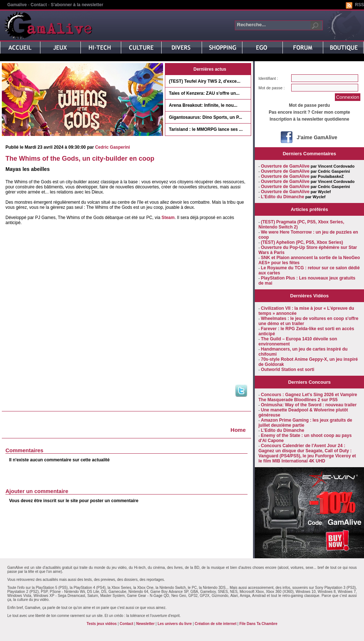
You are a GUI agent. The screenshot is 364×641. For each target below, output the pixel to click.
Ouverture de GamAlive (285, 166)
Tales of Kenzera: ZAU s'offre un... (204, 93)
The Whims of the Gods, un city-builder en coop (80, 159)
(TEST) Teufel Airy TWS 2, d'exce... (205, 81)
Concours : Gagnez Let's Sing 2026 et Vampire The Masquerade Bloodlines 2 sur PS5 (308, 397)
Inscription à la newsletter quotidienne (310, 119)
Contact (39, 5)
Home (238, 430)
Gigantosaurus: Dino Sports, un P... (205, 117)
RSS (359, 5)
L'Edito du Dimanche (283, 197)
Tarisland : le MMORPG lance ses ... (206, 129)
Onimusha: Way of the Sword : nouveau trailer (309, 405)
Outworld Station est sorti (288, 370)
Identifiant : (268, 78)
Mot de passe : (272, 88)
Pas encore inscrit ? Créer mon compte (309, 112)
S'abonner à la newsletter (77, 5)
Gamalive (17, 5)
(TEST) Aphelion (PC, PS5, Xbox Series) (302, 242)
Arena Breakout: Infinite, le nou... (203, 105)
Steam (168, 218)
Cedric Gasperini (112, 147)
